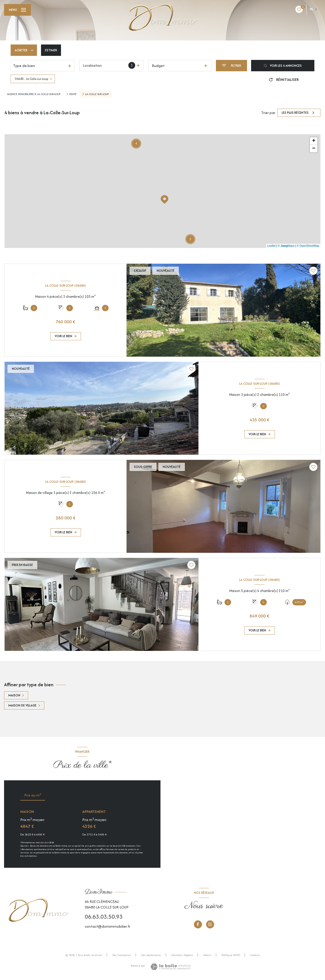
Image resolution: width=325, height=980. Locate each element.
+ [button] (314, 141)
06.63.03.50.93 (104, 917)
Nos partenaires (151, 955)
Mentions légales (182, 955)
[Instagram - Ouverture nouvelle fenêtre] (210, 924)
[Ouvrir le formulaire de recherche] (231, 66)
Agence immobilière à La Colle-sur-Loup (34, 94)
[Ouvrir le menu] (17, 10)
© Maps (286, 246)
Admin (207, 955)
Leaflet (271, 246)
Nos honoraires (122, 955)
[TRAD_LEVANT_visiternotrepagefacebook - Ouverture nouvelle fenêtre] (198, 924)
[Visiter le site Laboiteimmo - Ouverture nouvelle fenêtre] (170, 967)
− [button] (314, 149)
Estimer (51, 50)
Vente (73, 94)
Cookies (255, 955)
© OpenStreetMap (308, 246)
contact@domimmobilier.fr (108, 926)
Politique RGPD (231, 955)
